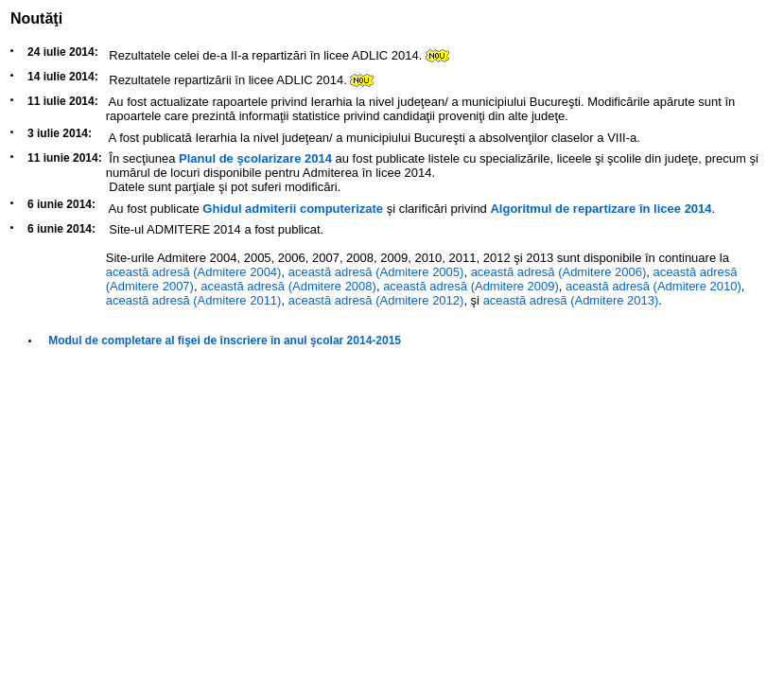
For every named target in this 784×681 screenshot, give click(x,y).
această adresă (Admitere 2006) (559, 272)
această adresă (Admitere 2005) (376, 272)
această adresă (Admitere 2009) (471, 286)
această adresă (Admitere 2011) (194, 300)
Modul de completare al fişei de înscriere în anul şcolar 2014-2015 (225, 340)
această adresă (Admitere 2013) (571, 300)
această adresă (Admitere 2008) (288, 286)
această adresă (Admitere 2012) (376, 300)
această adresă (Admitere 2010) (653, 286)
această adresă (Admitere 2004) (194, 272)
